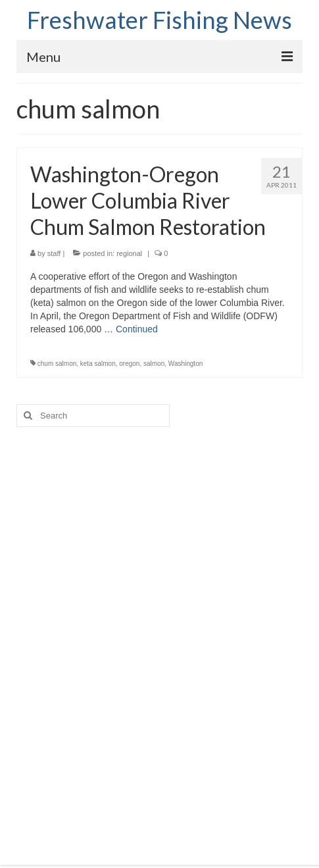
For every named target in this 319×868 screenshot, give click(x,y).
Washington (185, 364)
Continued (137, 329)
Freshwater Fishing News (159, 20)
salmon (154, 364)
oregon (129, 364)
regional (129, 253)
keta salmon (98, 364)
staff (54, 253)
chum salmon (57, 364)
